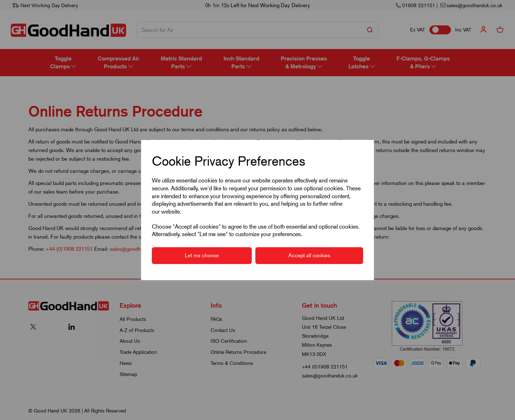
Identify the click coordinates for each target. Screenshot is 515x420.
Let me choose (202, 255)
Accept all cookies (309, 255)
